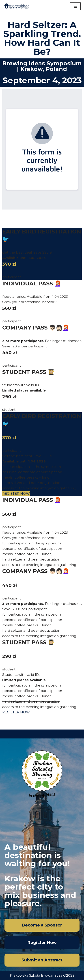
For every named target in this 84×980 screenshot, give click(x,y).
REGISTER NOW (16, 493)
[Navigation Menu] (75, 6)
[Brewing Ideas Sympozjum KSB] (17, 6)
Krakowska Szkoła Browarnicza (36, 975)
